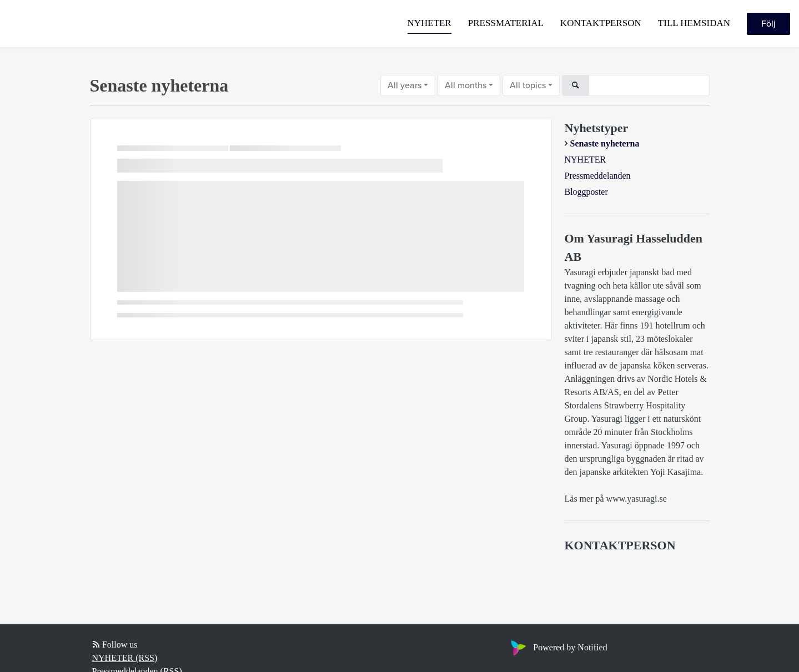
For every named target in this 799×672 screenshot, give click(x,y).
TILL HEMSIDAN (694, 23)
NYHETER (429, 23)
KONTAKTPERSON (601, 23)
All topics (528, 85)
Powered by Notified (557, 647)
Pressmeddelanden (598, 176)
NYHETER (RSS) (125, 658)
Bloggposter (586, 192)
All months (466, 85)
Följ (768, 24)
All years (404, 85)
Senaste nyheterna (605, 143)
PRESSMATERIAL (506, 23)
